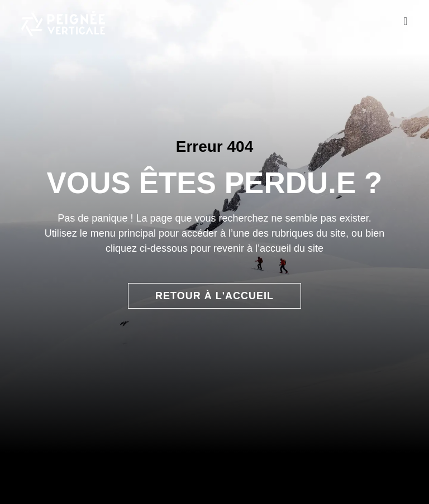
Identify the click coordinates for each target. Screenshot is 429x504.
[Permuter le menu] (405, 21)
